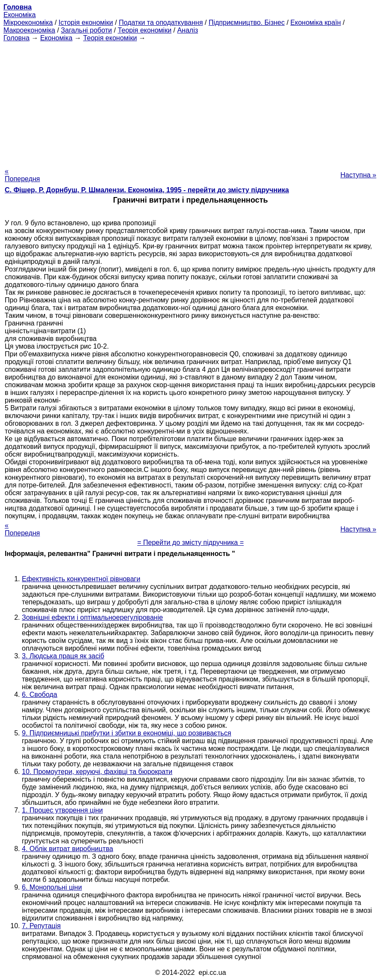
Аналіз (187, 30)
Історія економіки (86, 22)
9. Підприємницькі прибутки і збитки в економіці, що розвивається (126, 733)
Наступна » (358, 175)
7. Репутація (41, 926)
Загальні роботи (86, 30)
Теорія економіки (145, 30)
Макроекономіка (29, 30)
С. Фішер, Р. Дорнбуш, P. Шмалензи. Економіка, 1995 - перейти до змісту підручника (147, 190)
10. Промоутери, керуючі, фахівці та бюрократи (97, 772)
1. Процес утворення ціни (62, 810)
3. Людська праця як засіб (63, 656)
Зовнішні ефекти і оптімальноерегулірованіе (92, 617)
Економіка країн (316, 22)
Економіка (19, 15)
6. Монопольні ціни (52, 887)
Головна (16, 38)
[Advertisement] (190, 102)
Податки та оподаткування (161, 22)
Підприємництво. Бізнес (247, 22)
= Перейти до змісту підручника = (190, 542)
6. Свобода (40, 695)
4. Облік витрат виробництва (67, 849)
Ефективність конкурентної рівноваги (81, 579)
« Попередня (22, 175)
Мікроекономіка (28, 22)
